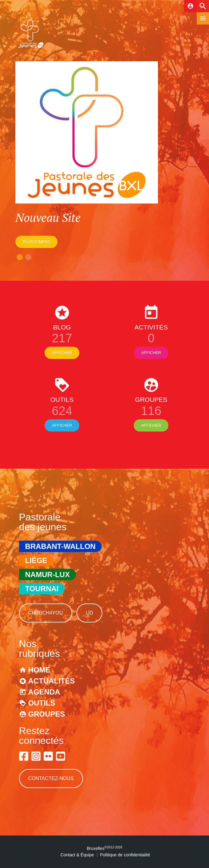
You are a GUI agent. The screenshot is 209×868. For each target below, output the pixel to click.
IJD (89, 613)
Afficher (62, 353)
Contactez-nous (51, 778)
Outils (42, 703)
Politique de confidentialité (125, 855)
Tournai (42, 589)
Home (39, 670)
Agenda (44, 692)
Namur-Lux (47, 575)
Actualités (52, 681)
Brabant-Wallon (60, 546)
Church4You (46, 613)
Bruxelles (104, 848)
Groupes (47, 714)
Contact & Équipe (77, 855)
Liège (36, 560)
